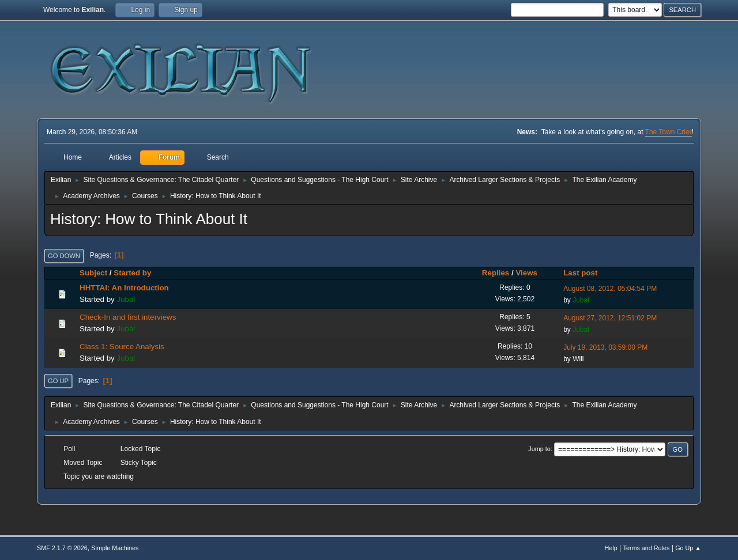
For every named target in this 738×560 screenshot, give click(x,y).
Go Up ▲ (688, 548)
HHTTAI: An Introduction (124, 288)
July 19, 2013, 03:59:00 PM (605, 347)
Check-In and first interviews (128, 317)
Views (532, 273)
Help (611, 548)
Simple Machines (115, 548)
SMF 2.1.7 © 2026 (62, 548)
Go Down (64, 256)
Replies (496, 273)
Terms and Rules (647, 548)
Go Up (58, 381)
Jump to (539, 449)
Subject (93, 273)
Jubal (126, 299)
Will (578, 359)
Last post (580, 273)
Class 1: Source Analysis (122, 347)
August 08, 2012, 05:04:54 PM (610, 289)
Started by (132, 273)
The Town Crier (669, 132)
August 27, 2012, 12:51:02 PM (610, 318)
